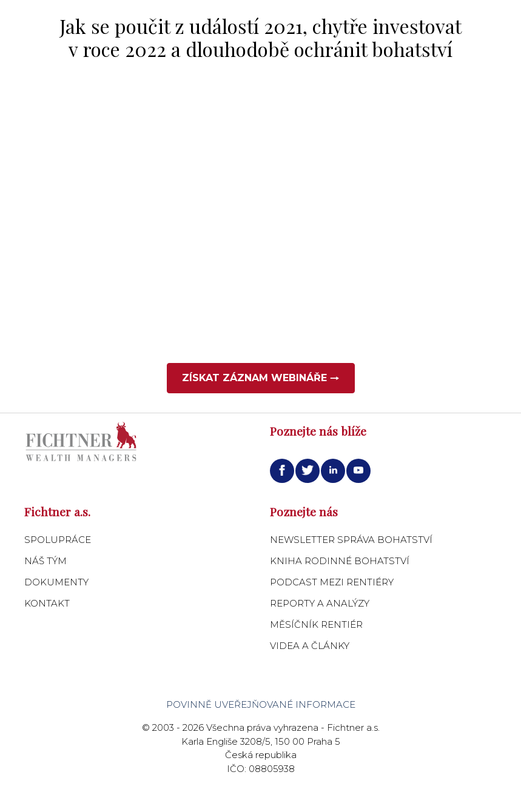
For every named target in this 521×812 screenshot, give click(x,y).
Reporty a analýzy (320, 603)
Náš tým (45, 561)
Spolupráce (58, 540)
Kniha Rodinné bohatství (340, 561)
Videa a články (310, 646)
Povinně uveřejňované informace (261, 704)
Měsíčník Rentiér (316, 624)
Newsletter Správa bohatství (351, 540)
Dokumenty (56, 582)
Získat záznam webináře (261, 378)
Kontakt (47, 603)
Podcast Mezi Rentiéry (332, 582)
